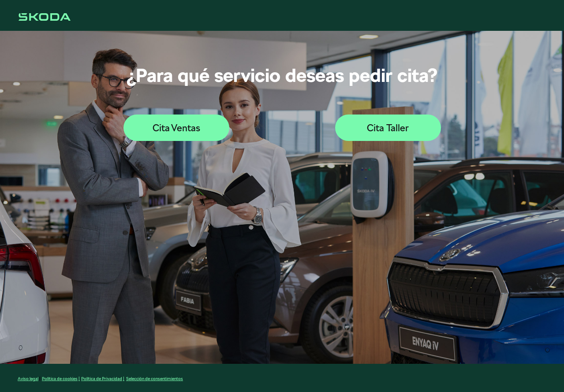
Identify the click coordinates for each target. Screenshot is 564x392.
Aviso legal (28, 378)
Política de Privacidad (102, 378)
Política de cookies (60, 378)
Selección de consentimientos (155, 378)
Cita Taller (388, 128)
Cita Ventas (176, 128)
